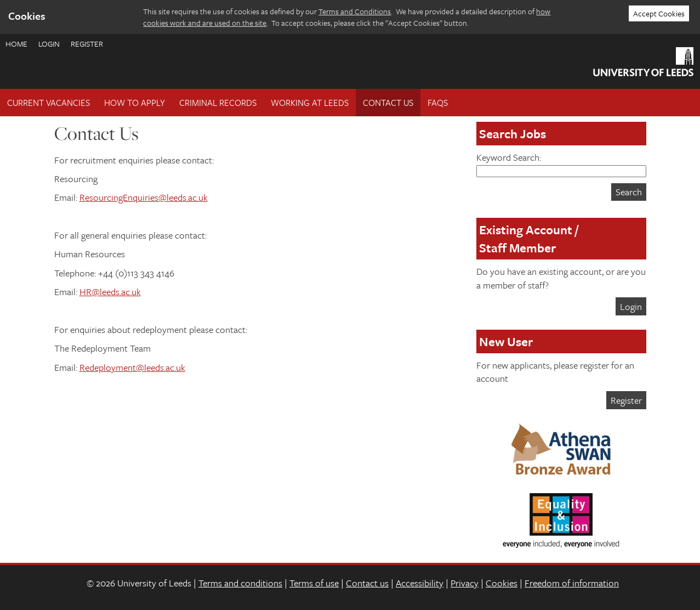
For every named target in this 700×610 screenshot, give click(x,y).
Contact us (367, 583)
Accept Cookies (659, 13)
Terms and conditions (240, 583)
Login (49, 44)
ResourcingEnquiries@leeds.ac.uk (144, 197)
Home (16, 44)
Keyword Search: (561, 164)
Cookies (502, 583)
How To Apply (135, 103)
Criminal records (218, 103)
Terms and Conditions (355, 11)
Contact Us (388, 103)
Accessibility (420, 583)
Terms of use (314, 583)
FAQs (438, 103)
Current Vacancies (49, 103)
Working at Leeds (310, 103)
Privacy (465, 583)
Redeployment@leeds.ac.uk (132, 367)
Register (87, 44)
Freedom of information (572, 583)
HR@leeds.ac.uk (110, 292)
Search (629, 192)
